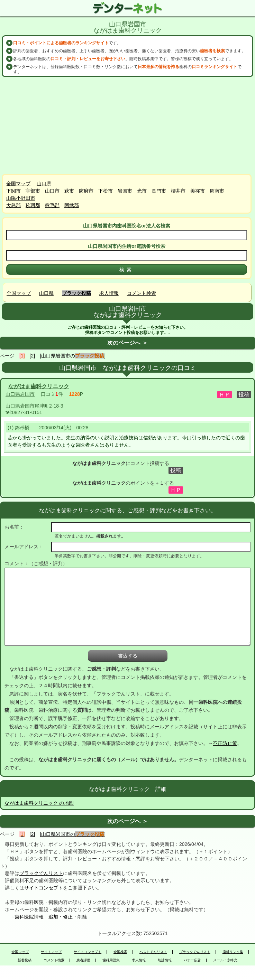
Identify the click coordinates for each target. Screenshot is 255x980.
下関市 (13, 191)
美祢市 (198, 191)
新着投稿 (25, 960)
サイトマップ (51, 952)
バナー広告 (192, 960)
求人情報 (109, 293)
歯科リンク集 (233, 952)
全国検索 (120, 952)
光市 (142, 191)
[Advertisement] (128, 125)
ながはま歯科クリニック (39, 386)
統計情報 (165, 960)
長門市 (159, 191)
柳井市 (178, 191)
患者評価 (83, 960)
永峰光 (232, 960)
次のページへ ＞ (127, 343)
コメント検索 (142, 293)
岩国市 (125, 191)
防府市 (86, 191)
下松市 (106, 191)
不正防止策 (225, 743)
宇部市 (33, 191)
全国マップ (18, 184)
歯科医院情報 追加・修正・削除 (51, 917)
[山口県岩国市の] (73, 356)
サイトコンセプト (44, 888)
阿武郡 (72, 205)
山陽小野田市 (21, 198)
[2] (33, 356)
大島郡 (13, 205)
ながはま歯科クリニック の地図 (39, 803)
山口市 (52, 191)
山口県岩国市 (20, 394)
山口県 (44, 184)
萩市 (69, 191)
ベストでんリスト (153, 952)
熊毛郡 (52, 205)
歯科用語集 (111, 960)
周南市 (217, 191)
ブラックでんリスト (41, 873)
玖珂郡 (33, 205)
